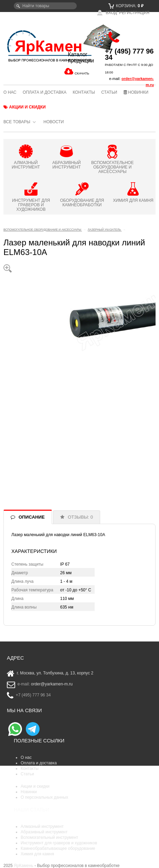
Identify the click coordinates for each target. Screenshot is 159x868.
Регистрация (134, 13)
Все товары (17, 122)
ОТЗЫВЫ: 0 (80, 517)
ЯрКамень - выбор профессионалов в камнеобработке (29, 46)
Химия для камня (37, 854)
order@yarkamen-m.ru (52, 684)
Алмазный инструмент (42, 826)
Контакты (84, 92)
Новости (54, 122)
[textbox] (45, 6)
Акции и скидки (25, 107)
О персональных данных (44, 797)
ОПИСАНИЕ (32, 517)
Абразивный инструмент (44, 832)
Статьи (109, 92)
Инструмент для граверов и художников (59, 843)
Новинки (136, 92)
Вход (107, 13)
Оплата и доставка (45, 92)
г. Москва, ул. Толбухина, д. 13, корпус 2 (55, 673)
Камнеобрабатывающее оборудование (58, 848)
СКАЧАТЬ (82, 73)
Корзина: (126, 6)
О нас (10, 92)
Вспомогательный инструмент (49, 837)
